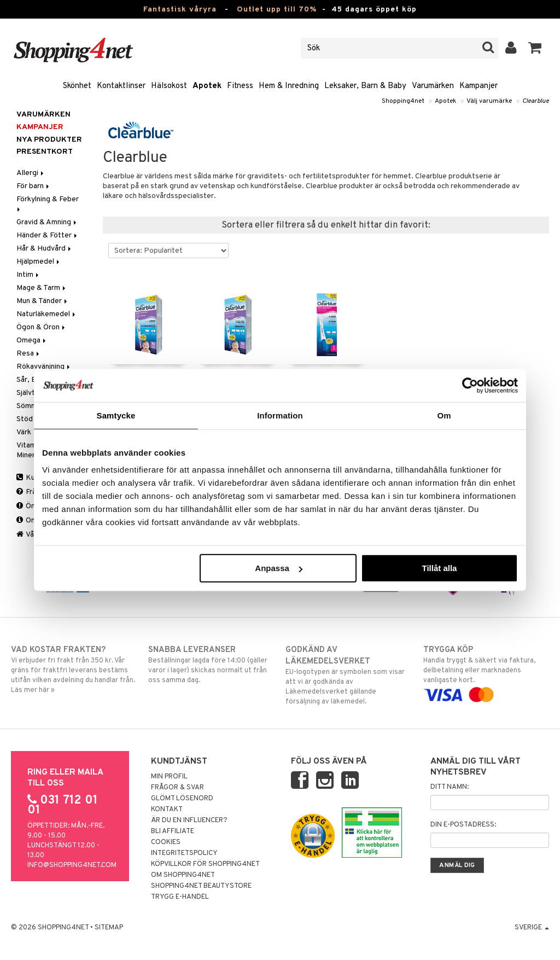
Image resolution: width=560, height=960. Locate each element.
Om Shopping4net (183, 875)
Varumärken (433, 86)
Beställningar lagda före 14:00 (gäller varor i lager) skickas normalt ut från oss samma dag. (211, 665)
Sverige (532, 928)
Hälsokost (169, 86)
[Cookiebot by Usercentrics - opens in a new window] (470, 385)
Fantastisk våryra (180, 10)
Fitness (240, 86)
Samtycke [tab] (116, 415)
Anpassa (279, 568)
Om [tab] (444, 415)
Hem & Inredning (289, 86)
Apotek (207, 86)
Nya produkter (49, 140)
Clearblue (536, 101)
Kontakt (167, 810)
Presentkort (45, 152)
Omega (32, 341)
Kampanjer (479, 86)
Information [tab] (280, 415)
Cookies (166, 842)
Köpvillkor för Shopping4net (205, 864)
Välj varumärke (489, 101)
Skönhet (77, 86)
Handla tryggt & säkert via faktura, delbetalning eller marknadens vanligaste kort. (486, 672)
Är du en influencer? (189, 821)
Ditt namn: (450, 787)
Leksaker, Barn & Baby (365, 86)
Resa (29, 354)
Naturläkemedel (47, 314)
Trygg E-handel (180, 897)
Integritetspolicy (184, 853)
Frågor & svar (177, 788)
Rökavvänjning (44, 367)
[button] (535, 48)
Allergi (31, 173)
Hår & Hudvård (45, 249)
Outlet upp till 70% (277, 10)
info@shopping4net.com (72, 865)
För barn (34, 186)
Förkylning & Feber (48, 203)
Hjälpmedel (39, 262)
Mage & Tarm (42, 288)
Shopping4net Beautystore (201, 886)
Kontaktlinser (121, 86)
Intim (28, 275)
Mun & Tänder (43, 301)
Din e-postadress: (463, 825)
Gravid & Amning (47, 222)
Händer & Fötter (48, 235)
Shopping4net (403, 101)
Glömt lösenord (182, 799)
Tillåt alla (439, 568)
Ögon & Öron (42, 327)
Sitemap (109, 928)
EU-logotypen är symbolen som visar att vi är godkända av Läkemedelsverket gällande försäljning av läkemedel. (348, 675)
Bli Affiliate (173, 831)
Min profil (169, 777)
